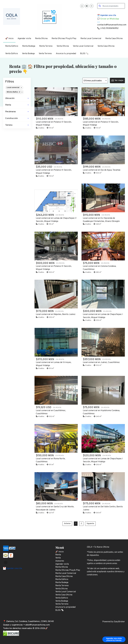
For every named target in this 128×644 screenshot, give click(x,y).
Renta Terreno (46, 46)
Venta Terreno (45, 54)
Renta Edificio (12, 46)
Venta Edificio (12, 54)
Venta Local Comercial (83, 46)
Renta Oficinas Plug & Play (64, 39)
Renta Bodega (29, 46)
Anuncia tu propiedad (66, 54)
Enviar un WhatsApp (110, 19)
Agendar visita (24, 39)
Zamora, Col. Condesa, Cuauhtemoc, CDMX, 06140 (30, 621)
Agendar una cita (108, 15)
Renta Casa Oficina (114, 39)
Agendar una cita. (14, 568)
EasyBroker (119, 622)
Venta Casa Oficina (106, 46)
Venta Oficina (63, 46)
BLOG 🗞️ (84, 54)
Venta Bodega (28, 54)
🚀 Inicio (9, 39)
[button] (17, 98)
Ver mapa (117, 80)
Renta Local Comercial (91, 39)
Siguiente (90, 524)
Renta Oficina (41, 39)
